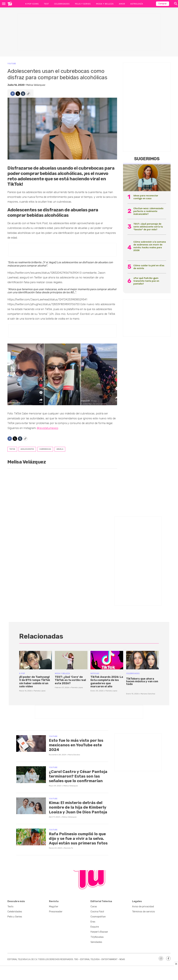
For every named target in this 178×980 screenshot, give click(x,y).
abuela (60, 449)
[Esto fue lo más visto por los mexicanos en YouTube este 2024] (31, 744)
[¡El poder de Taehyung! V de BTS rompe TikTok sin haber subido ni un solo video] (36, 660)
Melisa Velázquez (36, 85)
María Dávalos (74, 755)
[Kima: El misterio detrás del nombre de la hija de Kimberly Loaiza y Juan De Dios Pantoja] (31, 806)
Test (46, 4)
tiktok (12, 449)
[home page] (10, 4)
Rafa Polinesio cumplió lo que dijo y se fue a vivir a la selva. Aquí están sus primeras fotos (78, 839)
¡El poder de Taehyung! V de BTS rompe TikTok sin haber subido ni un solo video (35, 682)
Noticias (95, 673)
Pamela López (40, 691)
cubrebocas (45, 449)
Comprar (163, 4)
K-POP (22, 673)
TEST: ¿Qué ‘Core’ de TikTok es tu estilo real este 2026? (70, 680)
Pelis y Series (83, 4)
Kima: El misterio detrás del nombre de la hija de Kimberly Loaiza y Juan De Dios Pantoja (78, 807)
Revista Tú (68, 848)
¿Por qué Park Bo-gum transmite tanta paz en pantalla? (146, 281)
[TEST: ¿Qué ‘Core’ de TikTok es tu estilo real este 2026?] (71, 660)
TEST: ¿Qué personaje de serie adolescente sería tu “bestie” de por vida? (148, 227)
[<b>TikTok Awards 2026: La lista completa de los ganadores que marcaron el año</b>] (107, 660)
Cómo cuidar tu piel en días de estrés (149, 267)
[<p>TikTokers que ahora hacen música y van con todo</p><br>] (142, 660)
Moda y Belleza (105, 4)
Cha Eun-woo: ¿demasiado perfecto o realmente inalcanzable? (148, 211)
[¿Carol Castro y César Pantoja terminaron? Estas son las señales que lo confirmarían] (31, 775)
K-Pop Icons (32, 4)
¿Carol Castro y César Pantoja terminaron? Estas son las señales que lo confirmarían (78, 776)
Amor (122, 4)
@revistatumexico (48, 428)
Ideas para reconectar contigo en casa (146, 197)
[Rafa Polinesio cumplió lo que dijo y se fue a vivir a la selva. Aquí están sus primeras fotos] (31, 837)
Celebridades (62, 4)
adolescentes (27, 449)
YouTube (12, 64)
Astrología (137, 4)
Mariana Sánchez (148, 694)
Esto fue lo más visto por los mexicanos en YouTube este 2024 (76, 745)
